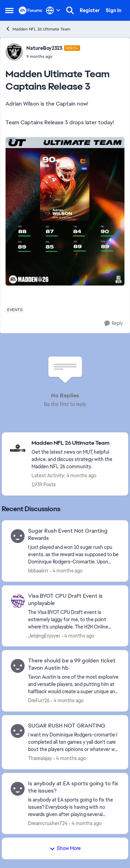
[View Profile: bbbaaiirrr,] (18, 536)
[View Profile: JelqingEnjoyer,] (18, 601)
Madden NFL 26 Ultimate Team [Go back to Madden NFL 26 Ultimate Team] (38, 29)
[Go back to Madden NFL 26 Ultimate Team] (76, 443)
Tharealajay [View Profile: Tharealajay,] (40, 758)
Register (90, 10)
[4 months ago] (66, 571)
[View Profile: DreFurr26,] (18, 666)
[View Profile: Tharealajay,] (18, 731)
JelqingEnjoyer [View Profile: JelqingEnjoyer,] (44, 635)
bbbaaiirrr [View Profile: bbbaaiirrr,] (38, 571)
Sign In (114, 10)
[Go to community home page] (31, 10)
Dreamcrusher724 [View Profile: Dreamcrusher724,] (48, 823)
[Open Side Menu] (9, 10)
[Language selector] (53, 10)
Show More (65, 848)
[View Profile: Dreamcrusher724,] (18, 789)
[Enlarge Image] (65, 211)
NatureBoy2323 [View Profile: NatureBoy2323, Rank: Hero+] (44, 48)
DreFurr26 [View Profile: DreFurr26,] (39, 700)
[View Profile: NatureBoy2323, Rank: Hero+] (14, 52)
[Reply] (114, 323)
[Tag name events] (15, 310)
